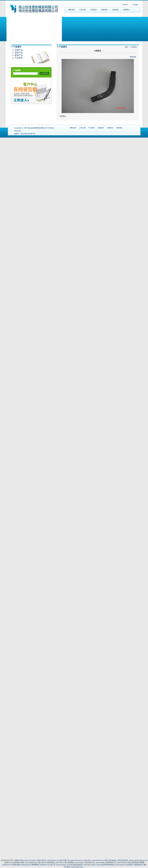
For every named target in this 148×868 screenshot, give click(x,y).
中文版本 (135, 5)
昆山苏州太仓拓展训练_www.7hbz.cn (52, 863)
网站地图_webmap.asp (22, 865)
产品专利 (18, 58)
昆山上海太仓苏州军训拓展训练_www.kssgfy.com (110, 865)
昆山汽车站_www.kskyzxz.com (49, 860)
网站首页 (72, 10)
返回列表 (133, 57)
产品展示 (94, 10)
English (125, 4)
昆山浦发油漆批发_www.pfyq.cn (81, 865)
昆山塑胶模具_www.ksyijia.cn (75, 863)
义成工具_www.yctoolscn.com (59, 865)
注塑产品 (18, 50)
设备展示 (104, 10)
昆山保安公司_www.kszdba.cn (96, 863)
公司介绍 (83, 10)
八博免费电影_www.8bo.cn (39, 865)
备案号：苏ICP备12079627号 (25, 134)
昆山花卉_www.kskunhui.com (95, 860)
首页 (126, 47)
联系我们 (126, 10)
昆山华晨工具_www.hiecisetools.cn (72, 860)
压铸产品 (18, 53)
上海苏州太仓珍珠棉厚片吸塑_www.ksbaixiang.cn (21, 863)
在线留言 (115, 10)
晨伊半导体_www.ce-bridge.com (27, 860)
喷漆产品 (18, 55)
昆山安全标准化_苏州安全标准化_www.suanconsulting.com (126, 860)
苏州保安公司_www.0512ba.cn (118, 863)
